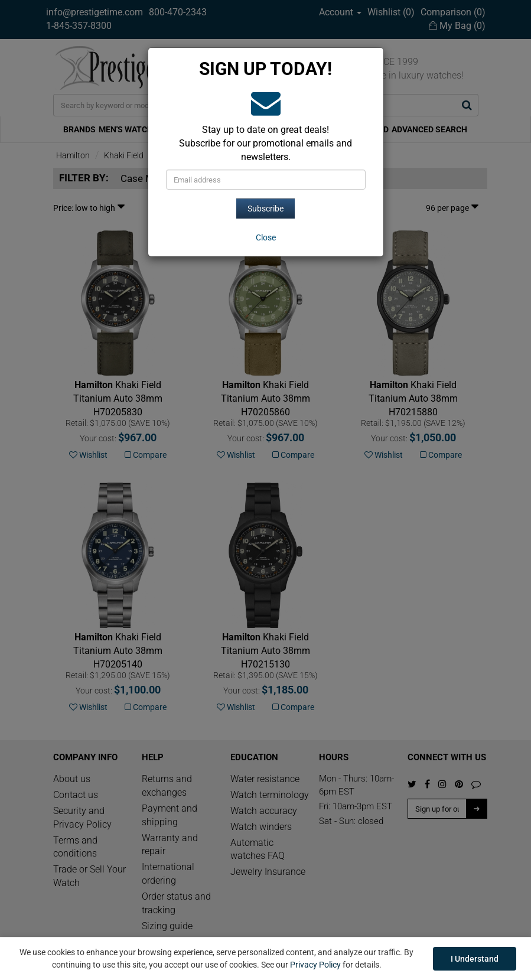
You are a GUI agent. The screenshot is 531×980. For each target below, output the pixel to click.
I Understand (475, 959)
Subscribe (265, 209)
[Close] (266, 237)
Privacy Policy (315, 965)
